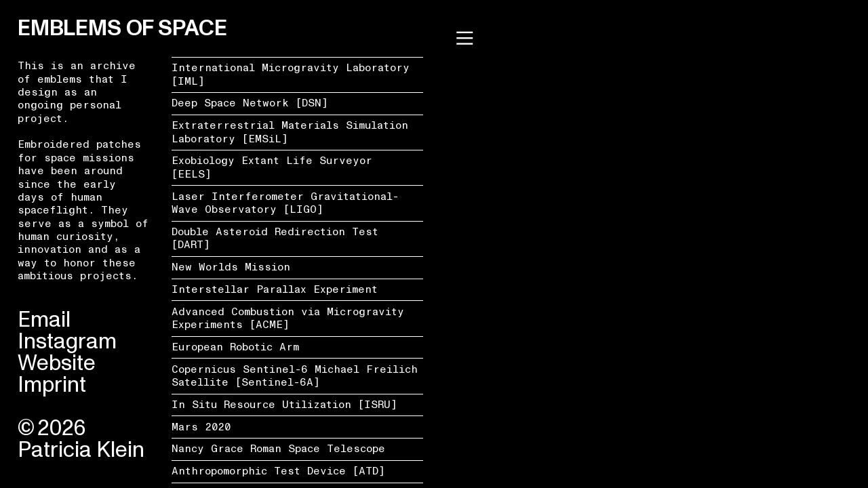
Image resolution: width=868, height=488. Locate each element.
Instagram (67, 342)
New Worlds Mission (231, 267)
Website (57, 363)
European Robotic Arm (235, 347)
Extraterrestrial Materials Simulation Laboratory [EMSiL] (290, 132)
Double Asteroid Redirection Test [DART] (275, 238)
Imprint (52, 385)
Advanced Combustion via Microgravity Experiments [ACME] (288, 318)
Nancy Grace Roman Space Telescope (278, 449)
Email (44, 320)
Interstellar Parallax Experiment (275, 289)
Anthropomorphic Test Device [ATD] (278, 471)
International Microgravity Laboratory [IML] (291, 74)
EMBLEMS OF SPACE (122, 28)
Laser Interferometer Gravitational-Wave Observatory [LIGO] (285, 203)
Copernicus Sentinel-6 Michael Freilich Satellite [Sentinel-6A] (295, 376)
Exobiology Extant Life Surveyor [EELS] (272, 167)
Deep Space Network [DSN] (250, 103)
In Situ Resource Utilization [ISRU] (284, 405)
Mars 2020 (201, 427)
